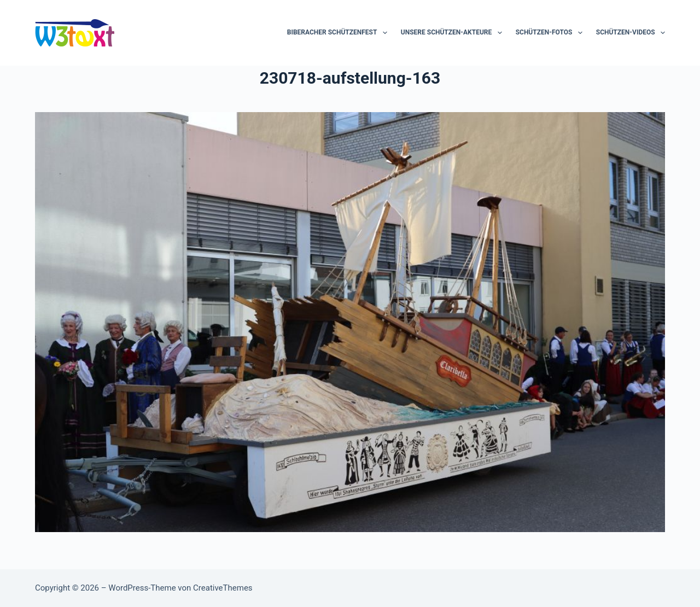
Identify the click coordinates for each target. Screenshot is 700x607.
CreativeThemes (223, 588)
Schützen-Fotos (551, 33)
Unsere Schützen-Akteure (454, 33)
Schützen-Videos (631, 33)
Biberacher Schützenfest (339, 33)
